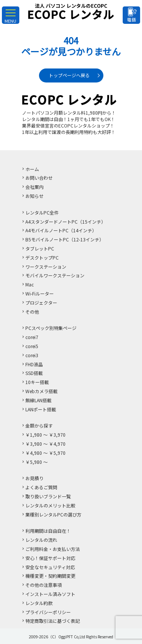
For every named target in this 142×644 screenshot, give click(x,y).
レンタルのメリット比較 (50, 505)
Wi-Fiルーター (40, 293)
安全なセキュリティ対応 (50, 567)
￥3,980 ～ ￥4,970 (45, 444)
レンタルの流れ (41, 540)
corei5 (32, 346)
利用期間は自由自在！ (48, 531)
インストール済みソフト (50, 594)
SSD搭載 (34, 373)
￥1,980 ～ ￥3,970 (45, 435)
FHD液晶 (34, 364)
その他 (32, 312)
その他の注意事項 (44, 585)
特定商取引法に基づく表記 (53, 621)
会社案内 (34, 187)
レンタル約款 (39, 603)
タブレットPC (40, 248)
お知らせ (34, 196)
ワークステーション (46, 267)
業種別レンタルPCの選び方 (53, 514)
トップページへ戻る (69, 75)
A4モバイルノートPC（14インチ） (61, 230)
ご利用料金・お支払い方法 (53, 549)
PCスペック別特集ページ (51, 328)
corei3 (32, 355)
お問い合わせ (39, 178)
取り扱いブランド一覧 (48, 496)
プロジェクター (41, 303)
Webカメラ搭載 (41, 391)
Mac (30, 284)
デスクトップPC (42, 257)
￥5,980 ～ (37, 462)
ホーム (32, 169)
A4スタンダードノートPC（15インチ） (66, 222)
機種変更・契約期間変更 (50, 576)
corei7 (32, 337)
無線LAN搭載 (38, 400)
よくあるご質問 (41, 487)
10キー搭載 (37, 382)
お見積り (34, 478)
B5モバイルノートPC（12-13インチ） (65, 239)
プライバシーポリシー (48, 612)
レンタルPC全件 (42, 212)
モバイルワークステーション (55, 275)
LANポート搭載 (41, 409)
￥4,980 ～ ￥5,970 (45, 453)
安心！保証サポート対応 (50, 558)
